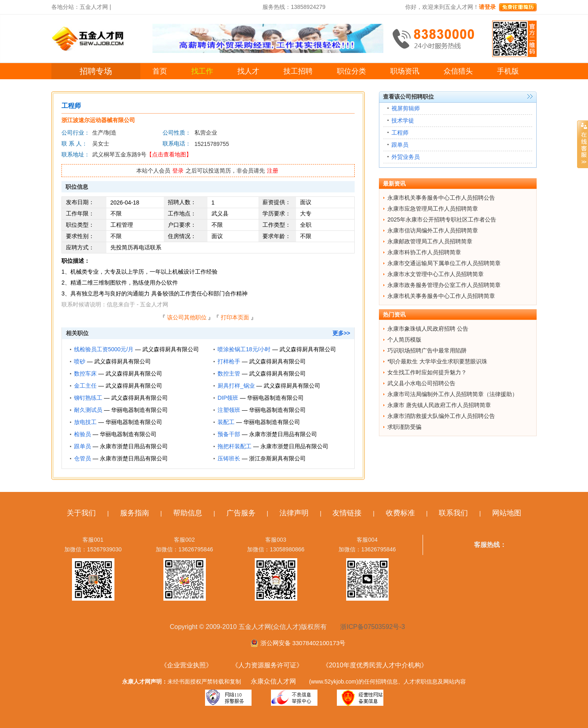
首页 (160, 71)
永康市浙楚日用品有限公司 (283, 434)
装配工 (226, 422)
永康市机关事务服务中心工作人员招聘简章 (441, 296)
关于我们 (81, 513)
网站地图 (507, 513)
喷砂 (80, 361)
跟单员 (82, 446)
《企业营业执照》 (186, 665)
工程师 (400, 133)
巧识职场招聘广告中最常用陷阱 (427, 350)
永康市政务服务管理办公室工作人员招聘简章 (444, 285)
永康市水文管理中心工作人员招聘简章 (436, 274)
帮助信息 (188, 513)
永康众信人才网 (273, 681)
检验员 (82, 434)
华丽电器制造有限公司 (275, 398)
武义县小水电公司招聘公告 (421, 383)
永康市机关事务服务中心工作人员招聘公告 (441, 198)
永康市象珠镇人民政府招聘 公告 (428, 329)
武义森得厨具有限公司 (171, 349)
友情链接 (347, 513)
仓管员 (82, 458)
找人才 (248, 71)
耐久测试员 (88, 410)
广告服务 (241, 513)
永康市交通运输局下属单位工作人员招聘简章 (444, 263)
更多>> (341, 333)
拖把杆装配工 (235, 446)
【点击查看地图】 (169, 154)
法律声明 (294, 513)
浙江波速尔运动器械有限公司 (98, 120)
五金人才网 (94, 7)
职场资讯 (405, 71)
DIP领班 (228, 398)
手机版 (508, 71)
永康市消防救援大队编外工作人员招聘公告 (441, 416)
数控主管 (229, 373)
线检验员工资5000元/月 (104, 349)
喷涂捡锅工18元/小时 (244, 349)
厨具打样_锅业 (236, 386)
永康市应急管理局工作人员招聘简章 (433, 209)
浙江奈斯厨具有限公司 (277, 458)
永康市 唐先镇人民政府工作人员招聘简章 (439, 405)
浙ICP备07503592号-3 (372, 627)
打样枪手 (229, 361)
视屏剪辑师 (406, 108)
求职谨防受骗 (404, 427)
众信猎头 (458, 71)
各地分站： (66, 7)
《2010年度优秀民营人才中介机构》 (375, 665)
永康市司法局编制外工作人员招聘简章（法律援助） (453, 394)
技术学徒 (403, 120)
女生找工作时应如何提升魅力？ (427, 372)
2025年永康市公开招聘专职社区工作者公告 (442, 219)
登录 (178, 171)
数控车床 (85, 373)
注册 (273, 171)
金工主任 (85, 386)
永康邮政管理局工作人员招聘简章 (430, 241)
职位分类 (351, 71)
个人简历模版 (404, 340)
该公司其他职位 (187, 317)
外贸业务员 (406, 157)
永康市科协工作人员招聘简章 (424, 252)
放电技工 (85, 422)
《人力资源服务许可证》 (267, 665)
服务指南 (135, 513)
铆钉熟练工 (88, 398)
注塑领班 (229, 410)
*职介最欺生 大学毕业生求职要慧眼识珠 (437, 361)
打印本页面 (235, 317)
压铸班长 (229, 458)
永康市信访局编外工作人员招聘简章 (433, 230)
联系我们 (453, 513)
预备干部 (229, 434)
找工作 (202, 71)
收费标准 (400, 513)
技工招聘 (298, 71)
